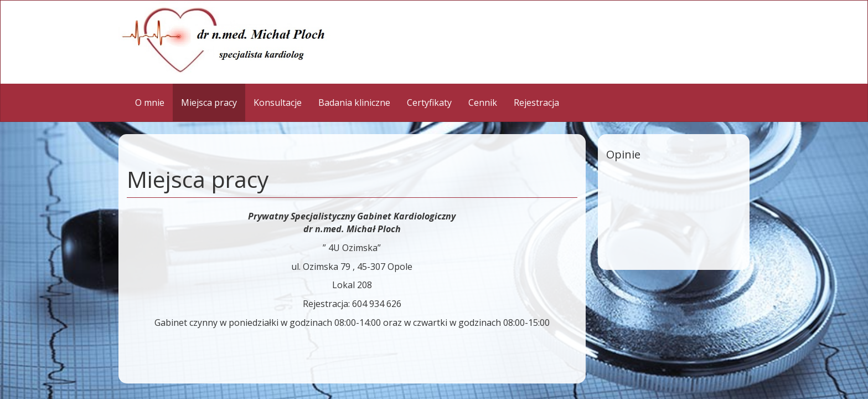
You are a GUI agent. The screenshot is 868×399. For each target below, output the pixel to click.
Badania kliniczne (354, 103)
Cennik (483, 103)
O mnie (150, 103)
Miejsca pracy (209, 103)
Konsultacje (278, 103)
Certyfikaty (429, 103)
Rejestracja (536, 103)
